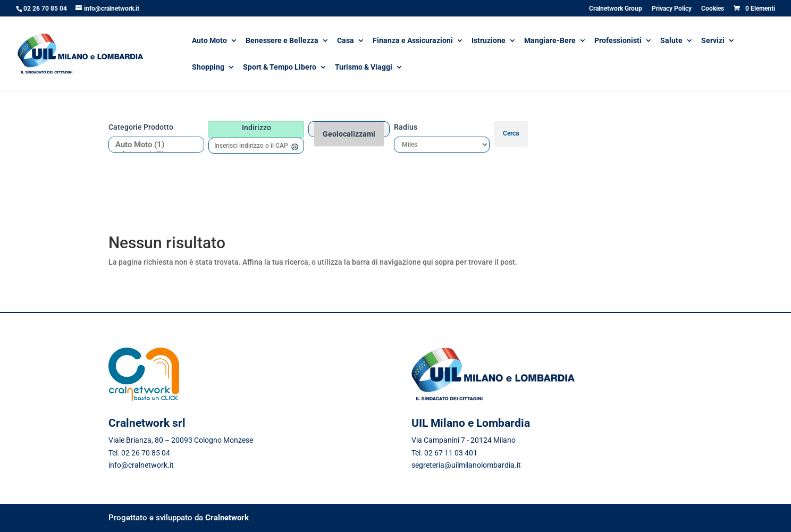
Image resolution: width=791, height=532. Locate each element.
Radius (406, 127)
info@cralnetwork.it (141, 465)
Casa (346, 41)
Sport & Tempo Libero (280, 68)
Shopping (208, 68)
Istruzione (489, 41)
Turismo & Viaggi (364, 68)
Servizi (713, 41)
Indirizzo (256, 128)
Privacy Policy (672, 9)
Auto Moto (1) (152, 145)
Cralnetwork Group (616, 9)
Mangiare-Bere (550, 41)
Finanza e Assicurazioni (413, 41)
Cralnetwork (227, 518)
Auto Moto (209, 41)
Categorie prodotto (141, 127)
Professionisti (618, 41)
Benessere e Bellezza (282, 41)
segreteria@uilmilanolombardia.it (466, 465)
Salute (671, 41)
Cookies (713, 9)
